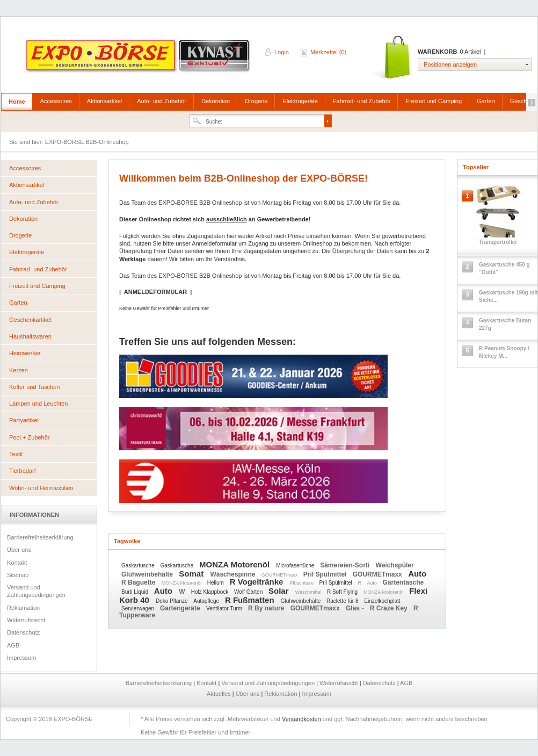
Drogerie (256, 101)
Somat (192, 574)
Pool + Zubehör (30, 437)
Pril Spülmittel (326, 574)
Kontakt (17, 563)
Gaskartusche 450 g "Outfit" (504, 268)
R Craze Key (390, 608)
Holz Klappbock (210, 592)
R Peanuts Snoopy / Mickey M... (504, 352)
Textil (16, 454)
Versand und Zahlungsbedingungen (36, 591)
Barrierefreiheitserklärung (40, 537)
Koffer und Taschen (34, 387)
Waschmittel (309, 592)
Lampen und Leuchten (38, 404)
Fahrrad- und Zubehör (362, 101)
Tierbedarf (23, 471)
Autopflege (207, 601)
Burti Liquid (136, 592)
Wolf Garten (249, 592)
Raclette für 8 (343, 601)
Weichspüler (395, 565)
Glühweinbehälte (148, 574)
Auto (417, 574)
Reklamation (23, 608)
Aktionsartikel (104, 101)
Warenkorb (392, 58)
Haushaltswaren (30, 336)
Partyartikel (24, 420)
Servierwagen (139, 609)
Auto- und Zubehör (162, 101)
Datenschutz (23, 632)
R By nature (267, 608)
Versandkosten (301, 719)
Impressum (21, 658)
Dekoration (216, 101)
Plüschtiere (303, 583)
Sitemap (18, 575)
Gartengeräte (181, 608)
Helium (216, 583)
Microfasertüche (296, 566)
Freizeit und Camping (434, 101)
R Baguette (139, 582)
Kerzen (19, 370)
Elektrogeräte (300, 101)
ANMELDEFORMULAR (155, 292)
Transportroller (498, 242)
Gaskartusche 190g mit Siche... (508, 296)
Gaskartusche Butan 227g (505, 324)
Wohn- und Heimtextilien (41, 488)
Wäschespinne (233, 574)
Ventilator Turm (225, 609)
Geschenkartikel (30, 320)
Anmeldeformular (214, 243)
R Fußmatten (251, 600)
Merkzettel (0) (328, 52)
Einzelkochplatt (382, 601)
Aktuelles (220, 694)
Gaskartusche (139, 566)
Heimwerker (25, 353)
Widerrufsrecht (26, 620)
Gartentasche (403, 582)
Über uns (19, 550)
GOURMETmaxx (280, 575)
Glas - (356, 608)
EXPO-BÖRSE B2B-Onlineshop (139, 60)
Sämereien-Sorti (346, 565)
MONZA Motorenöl (235, 564)
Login (282, 52)
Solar (280, 591)
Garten (486, 101)
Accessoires (56, 101)
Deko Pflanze (172, 601)
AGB (13, 645)
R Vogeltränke (258, 582)
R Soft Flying (343, 592)
